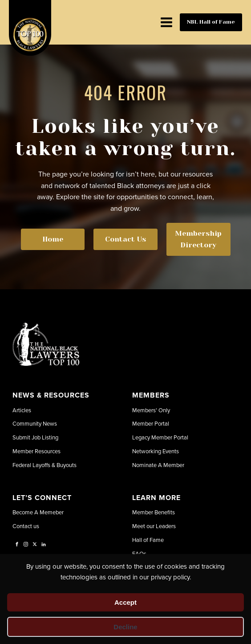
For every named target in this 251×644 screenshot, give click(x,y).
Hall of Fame (148, 540)
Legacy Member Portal (160, 437)
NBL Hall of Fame (211, 22)
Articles (22, 410)
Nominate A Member (158, 465)
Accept (125, 602)
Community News (35, 423)
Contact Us (125, 239)
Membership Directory (198, 239)
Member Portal (151, 423)
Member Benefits (154, 512)
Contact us (26, 526)
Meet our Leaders (154, 526)
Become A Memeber (38, 512)
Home (53, 239)
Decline (125, 627)
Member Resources (36, 451)
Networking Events (156, 451)
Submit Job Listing (35, 437)
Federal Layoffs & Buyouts (45, 465)
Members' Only (151, 410)
